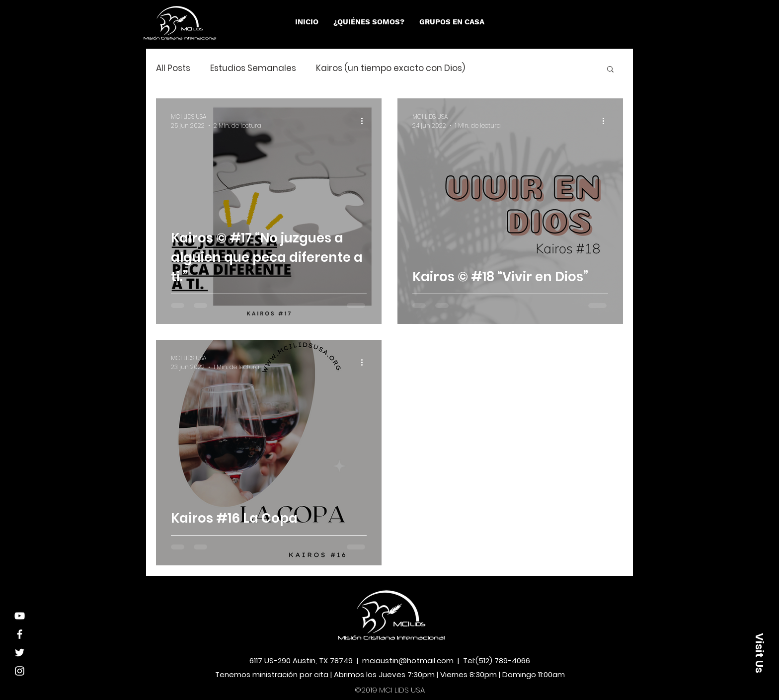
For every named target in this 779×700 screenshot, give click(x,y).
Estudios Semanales (253, 68)
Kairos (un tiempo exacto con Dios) (390, 68)
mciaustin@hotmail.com (408, 661)
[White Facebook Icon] (20, 634)
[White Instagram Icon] (20, 671)
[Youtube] (20, 616)
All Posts (173, 68)
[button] (369, 22)
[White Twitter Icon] (20, 653)
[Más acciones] (365, 121)
